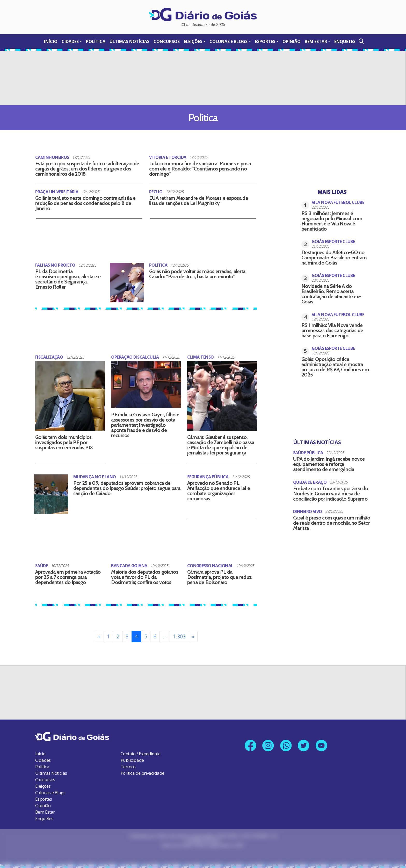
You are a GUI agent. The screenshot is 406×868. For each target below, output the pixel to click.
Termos (128, 761)
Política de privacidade (142, 768)
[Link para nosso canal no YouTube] (323, 740)
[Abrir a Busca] (361, 41)
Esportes (265, 41)
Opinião (292, 41)
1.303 (179, 631)
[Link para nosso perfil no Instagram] (268, 740)
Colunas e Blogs (229, 41)
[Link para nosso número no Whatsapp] (286, 740)
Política (96, 41)
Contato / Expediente (140, 748)
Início (51, 41)
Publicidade (132, 755)
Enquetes (345, 41)
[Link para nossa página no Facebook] (249, 740)
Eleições (193, 41)
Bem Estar (316, 41)
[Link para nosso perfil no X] (304, 740)
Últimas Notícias (129, 41)
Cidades (70, 41)
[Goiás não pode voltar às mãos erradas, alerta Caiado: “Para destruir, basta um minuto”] (127, 281)
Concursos (167, 41)
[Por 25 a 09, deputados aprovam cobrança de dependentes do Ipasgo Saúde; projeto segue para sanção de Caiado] (51, 490)
